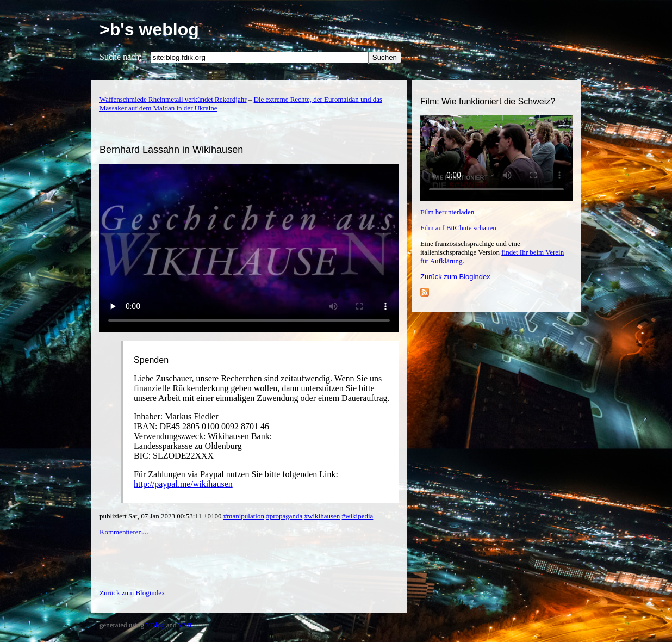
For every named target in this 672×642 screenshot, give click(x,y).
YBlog (155, 625)
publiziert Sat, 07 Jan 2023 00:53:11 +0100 (161, 516)
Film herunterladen (447, 212)
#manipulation (244, 516)
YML (186, 625)
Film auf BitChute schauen (458, 228)
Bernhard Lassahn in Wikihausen (171, 150)
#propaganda (284, 516)
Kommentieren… (124, 532)
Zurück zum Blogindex (455, 277)
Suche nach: (121, 57)
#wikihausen (322, 516)
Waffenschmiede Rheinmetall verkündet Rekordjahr (173, 99)
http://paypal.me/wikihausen (183, 484)
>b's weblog (149, 29)
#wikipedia (358, 516)
